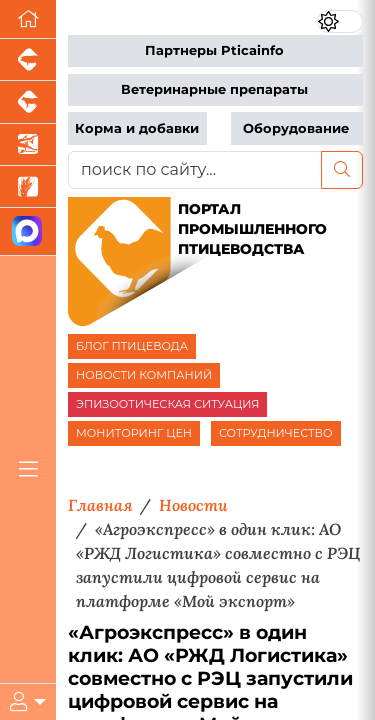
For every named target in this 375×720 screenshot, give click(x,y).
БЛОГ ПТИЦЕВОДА (132, 346)
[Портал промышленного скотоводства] (28, 102)
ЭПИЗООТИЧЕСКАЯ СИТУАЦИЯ (167, 404)
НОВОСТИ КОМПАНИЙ (144, 375)
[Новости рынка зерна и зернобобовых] (28, 187)
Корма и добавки (137, 128)
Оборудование (296, 128)
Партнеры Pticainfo (214, 50)
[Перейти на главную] (28, 19)
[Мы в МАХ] (28, 231)
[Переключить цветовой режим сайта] (340, 21)
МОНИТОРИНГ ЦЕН (134, 433)
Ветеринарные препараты (214, 89)
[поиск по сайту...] (195, 170)
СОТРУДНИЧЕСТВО (276, 433)
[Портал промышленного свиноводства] (28, 60)
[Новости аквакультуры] (28, 145)
